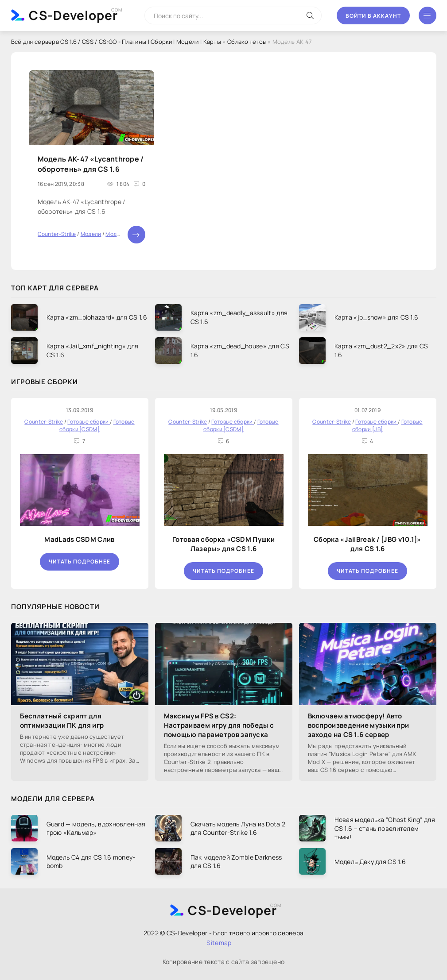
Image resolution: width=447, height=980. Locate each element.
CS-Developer (73, 15)
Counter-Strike (57, 234)
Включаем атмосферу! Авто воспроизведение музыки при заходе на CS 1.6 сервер (359, 725)
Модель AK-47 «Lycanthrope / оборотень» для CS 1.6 (91, 164)
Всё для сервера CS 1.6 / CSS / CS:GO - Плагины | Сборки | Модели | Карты (116, 42)
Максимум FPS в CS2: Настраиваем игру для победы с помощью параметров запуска (219, 725)
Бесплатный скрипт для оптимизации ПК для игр (62, 721)
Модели (91, 234)
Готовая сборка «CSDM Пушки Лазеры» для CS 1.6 (223, 544)
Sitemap (219, 943)
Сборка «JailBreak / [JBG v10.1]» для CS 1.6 (367, 544)
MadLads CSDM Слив (79, 539)
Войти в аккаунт (373, 16)
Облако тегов (247, 42)
